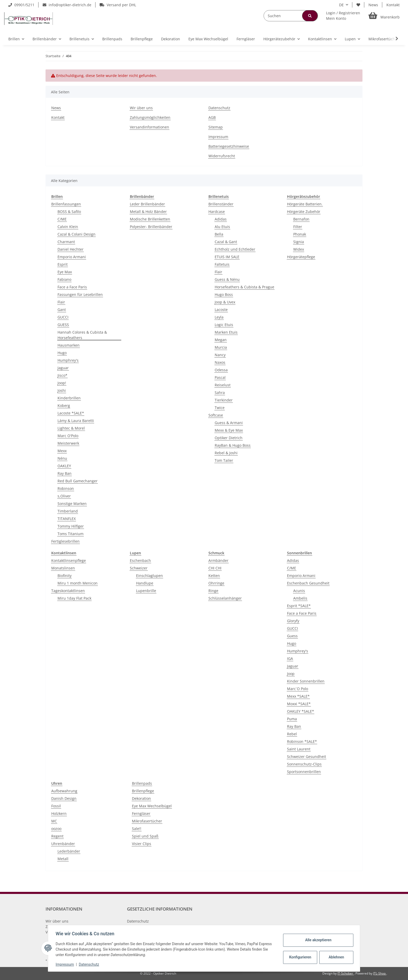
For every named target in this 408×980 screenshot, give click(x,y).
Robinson (66, 488)
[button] (343, 16)
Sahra (220, 392)
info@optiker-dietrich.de (67, 5)
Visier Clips (142, 844)
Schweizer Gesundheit (307, 757)
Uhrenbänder (63, 844)
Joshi (62, 390)
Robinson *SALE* (302, 741)
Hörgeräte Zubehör (304, 212)
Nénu (62, 458)
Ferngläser (141, 813)
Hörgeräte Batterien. (305, 204)
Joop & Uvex (225, 302)
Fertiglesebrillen (65, 541)
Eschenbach (140, 560)
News (373, 5)
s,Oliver (64, 496)
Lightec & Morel (71, 428)
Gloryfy (293, 621)
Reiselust (223, 385)
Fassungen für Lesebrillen (80, 294)
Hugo (62, 353)
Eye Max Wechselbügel (152, 806)
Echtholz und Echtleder (235, 249)
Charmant (66, 242)
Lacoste (221, 310)
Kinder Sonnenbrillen (306, 681)
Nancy (220, 355)
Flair (61, 302)
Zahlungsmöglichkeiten (150, 117)
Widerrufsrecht (222, 156)
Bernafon (301, 219)
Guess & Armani (229, 423)
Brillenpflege (143, 791)
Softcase (216, 415)
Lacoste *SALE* (71, 413)
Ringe (213, 591)
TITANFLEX (67, 519)
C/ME (62, 219)
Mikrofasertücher (147, 821)
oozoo (56, 829)
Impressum (218, 137)
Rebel (292, 734)
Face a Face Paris (72, 287)
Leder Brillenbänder (147, 204)
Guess (292, 636)
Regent (57, 836)
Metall (63, 859)
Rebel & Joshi (226, 453)
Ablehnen (336, 957)
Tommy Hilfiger (71, 526)
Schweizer (139, 568)
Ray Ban (65, 473)
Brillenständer (221, 204)
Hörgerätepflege (301, 257)
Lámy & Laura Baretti (76, 421)
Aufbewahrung (64, 791)
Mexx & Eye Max (229, 430)
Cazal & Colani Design (76, 234)
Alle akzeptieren (317, 940)
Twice (220, 408)
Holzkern (59, 813)
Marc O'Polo (68, 436)
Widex (299, 249)
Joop (291, 674)
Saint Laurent (299, 749)
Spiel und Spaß (145, 836)
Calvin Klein (68, 227)
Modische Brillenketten (150, 219)
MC (54, 821)
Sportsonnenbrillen (304, 772)
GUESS (63, 325)
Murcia (221, 347)
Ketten (214, 576)
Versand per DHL (118, 5)
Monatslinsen (63, 568)
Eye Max (65, 272)
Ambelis (300, 598)
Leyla (219, 317)
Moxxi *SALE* (299, 704)
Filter (298, 227)
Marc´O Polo (298, 689)
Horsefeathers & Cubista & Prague (244, 287)
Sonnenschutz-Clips (304, 764)
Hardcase (217, 212)
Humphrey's (68, 360)
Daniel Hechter (71, 249)
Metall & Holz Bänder (148, 212)
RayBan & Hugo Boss (233, 445)
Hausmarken (69, 345)
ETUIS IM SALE (227, 257)
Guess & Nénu (227, 279)
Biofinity (65, 576)
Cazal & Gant (226, 242)
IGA (290, 658)
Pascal (220, 377)
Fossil (56, 806)
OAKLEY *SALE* (301, 711)
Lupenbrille (146, 591)
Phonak (300, 234)
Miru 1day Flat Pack (74, 598)
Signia (299, 242)
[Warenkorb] (384, 16)
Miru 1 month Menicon (78, 583)
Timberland (68, 511)
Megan (221, 340)
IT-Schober (346, 973)
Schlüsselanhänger (225, 598)
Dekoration (141, 798)
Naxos (220, 362)
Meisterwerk (68, 443)
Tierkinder (224, 400)
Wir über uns (141, 108)
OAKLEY (64, 466)
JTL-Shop (380, 973)
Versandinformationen (149, 127)
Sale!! (137, 829)
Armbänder (218, 560)
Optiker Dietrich (229, 438)
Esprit (63, 264)
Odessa (221, 370)
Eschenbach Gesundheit (308, 583)
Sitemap (216, 127)
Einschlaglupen (149, 576)
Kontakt (393, 5)
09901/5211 (21, 5)
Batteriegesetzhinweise (229, 146)
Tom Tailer (224, 460)
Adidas (221, 219)
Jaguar (63, 368)
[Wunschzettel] (358, 5)
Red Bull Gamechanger (78, 481)
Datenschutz (219, 108)
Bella (219, 234)
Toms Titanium (71, 534)
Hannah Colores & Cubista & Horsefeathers (82, 335)
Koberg (64, 405)
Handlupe (145, 583)
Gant (62, 310)
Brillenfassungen (66, 204)
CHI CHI (215, 568)
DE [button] (341, 5)
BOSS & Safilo (69, 212)
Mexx (62, 451)
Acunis (299, 591)
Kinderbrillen (69, 398)
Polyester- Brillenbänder (151, 227)
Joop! (62, 383)
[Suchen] (291, 16)
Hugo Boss (224, 294)
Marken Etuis (226, 332)
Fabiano (64, 279)
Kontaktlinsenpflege (69, 560)
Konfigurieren (300, 957)
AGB (212, 117)
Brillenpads (142, 783)
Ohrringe (216, 583)
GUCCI (63, 317)
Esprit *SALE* (299, 606)
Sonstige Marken (72, 504)
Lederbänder (69, 851)
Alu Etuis (222, 227)
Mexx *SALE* (298, 696)
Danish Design (64, 798)
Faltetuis (222, 264)
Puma (292, 719)
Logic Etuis (224, 325)
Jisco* (62, 375)
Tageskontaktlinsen (68, 591)
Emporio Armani (72, 257)
